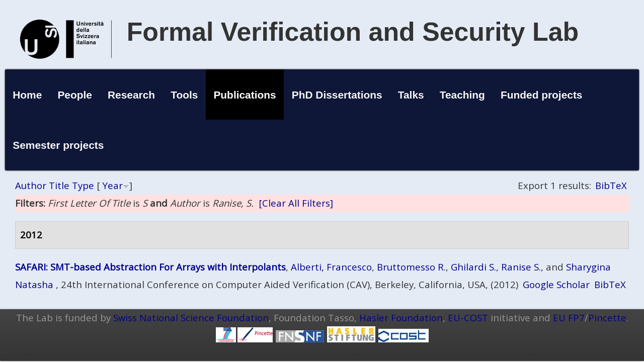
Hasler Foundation (401, 318)
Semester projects (58, 145)
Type (83, 185)
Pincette (607, 318)
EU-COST (468, 318)
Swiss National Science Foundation (191, 318)
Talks (411, 95)
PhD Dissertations (337, 95)
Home (27, 95)
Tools (184, 95)
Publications (245, 95)
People (75, 95)
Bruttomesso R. (411, 267)
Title (59, 185)
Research (131, 95)
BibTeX (611, 185)
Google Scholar (556, 284)
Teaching (462, 95)
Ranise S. (521, 267)
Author (31, 185)
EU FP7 (569, 318)
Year (113, 185)
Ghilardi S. (473, 267)
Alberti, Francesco (331, 267)
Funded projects (542, 95)
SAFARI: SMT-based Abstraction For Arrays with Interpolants (150, 267)
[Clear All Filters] (296, 203)
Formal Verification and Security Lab (353, 32)
